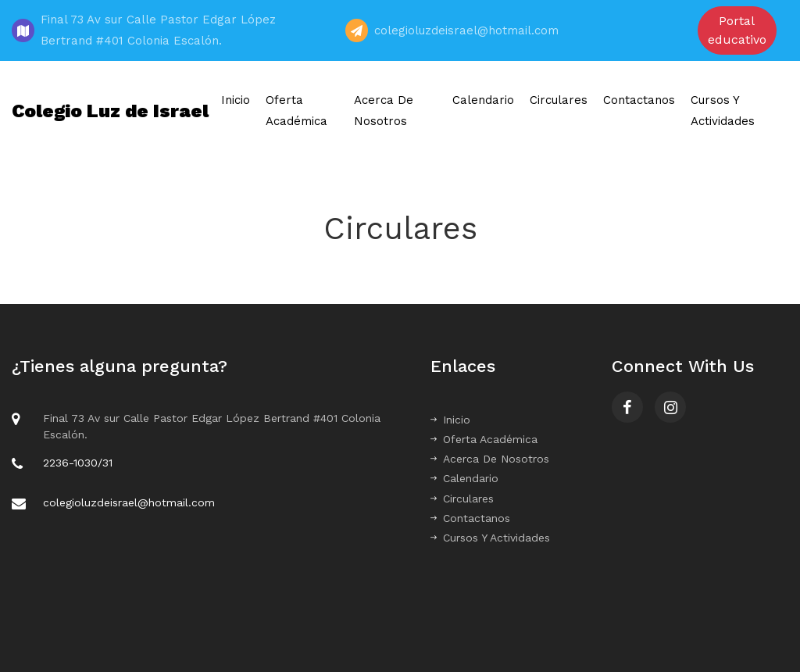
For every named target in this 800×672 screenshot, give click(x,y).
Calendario (483, 100)
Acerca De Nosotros (384, 111)
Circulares (559, 100)
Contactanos (639, 100)
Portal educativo (737, 30)
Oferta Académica (296, 111)
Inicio (236, 100)
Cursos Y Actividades (723, 111)
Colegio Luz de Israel (110, 111)
